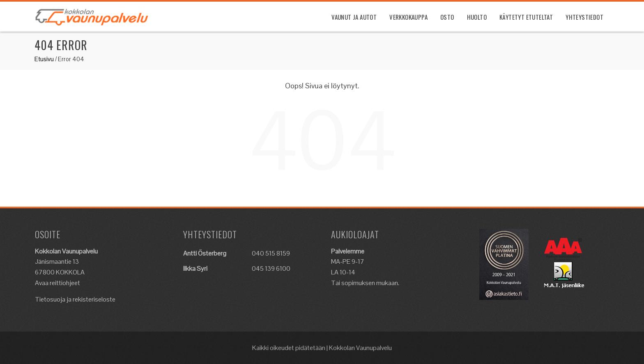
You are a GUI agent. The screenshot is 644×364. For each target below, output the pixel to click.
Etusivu (44, 59)
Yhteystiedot (584, 17)
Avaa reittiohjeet (57, 283)
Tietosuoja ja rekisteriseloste (75, 299)
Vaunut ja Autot (354, 17)
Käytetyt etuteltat (526, 17)
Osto (447, 17)
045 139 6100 (271, 268)
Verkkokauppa (408, 17)
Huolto (477, 17)
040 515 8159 (271, 253)
